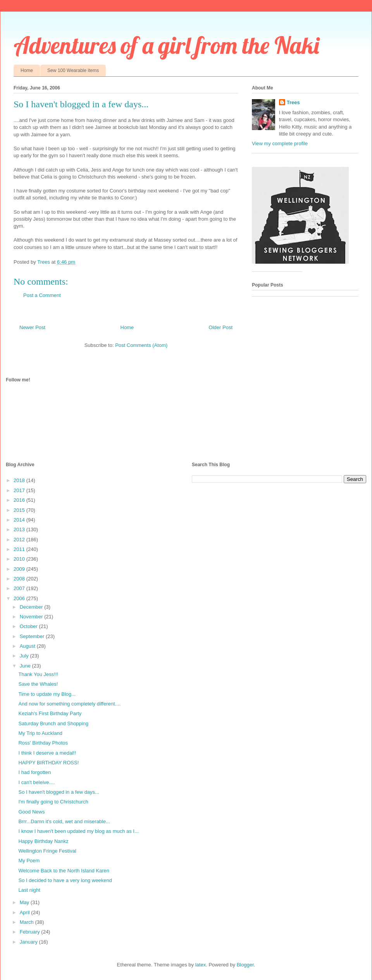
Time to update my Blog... (47, 694)
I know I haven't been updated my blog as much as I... (78, 831)
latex (201, 965)
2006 (20, 598)
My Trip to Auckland (40, 733)
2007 (20, 588)
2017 (20, 490)
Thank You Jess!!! (38, 674)
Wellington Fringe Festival (47, 851)
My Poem (29, 861)
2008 (20, 579)
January (29, 942)
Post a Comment (42, 295)
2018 (20, 480)
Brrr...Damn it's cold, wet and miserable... (64, 821)
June (26, 666)
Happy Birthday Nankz (43, 841)
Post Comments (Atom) (141, 345)
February (31, 932)
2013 (20, 529)
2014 (20, 520)
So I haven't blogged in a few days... (59, 792)
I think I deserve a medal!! (47, 753)
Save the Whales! (38, 684)
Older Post (221, 327)
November (32, 617)
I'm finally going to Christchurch (53, 802)
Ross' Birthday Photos (43, 743)
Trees (293, 102)
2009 (20, 569)
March (28, 922)
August (28, 646)
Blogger (245, 965)
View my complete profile (280, 143)
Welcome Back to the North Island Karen (64, 871)
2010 (20, 559)
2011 (20, 549)
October (29, 626)
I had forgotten (34, 772)
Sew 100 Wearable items (73, 70)
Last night (29, 890)
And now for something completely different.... (69, 704)
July (25, 656)
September (33, 636)
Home (27, 70)
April (26, 912)
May (25, 902)
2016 (20, 500)
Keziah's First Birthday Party (50, 713)
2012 (20, 540)
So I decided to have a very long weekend (65, 880)
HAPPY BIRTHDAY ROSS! (48, 763)
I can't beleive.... (36, 782)
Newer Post (32, 327)
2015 (20, 510)
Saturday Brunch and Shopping (53, 723)
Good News (31, 812)
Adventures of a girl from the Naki (166, 45)
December (32, 607)
